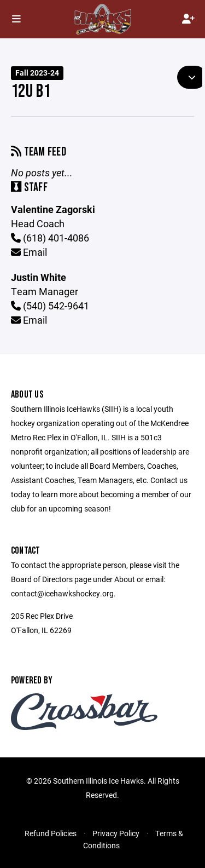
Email (29, 252)
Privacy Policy (116, 833)
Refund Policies (51, 833)
